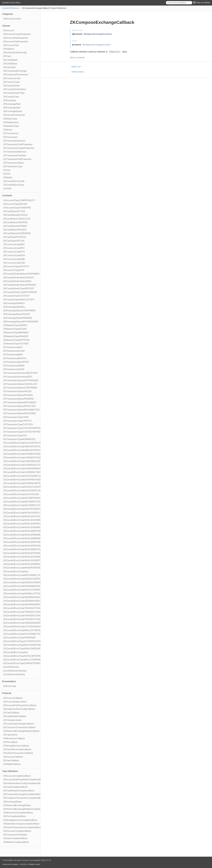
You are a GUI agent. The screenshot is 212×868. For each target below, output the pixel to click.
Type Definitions (10, 771)
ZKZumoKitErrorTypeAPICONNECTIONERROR (27, 634)
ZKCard (7, 56)
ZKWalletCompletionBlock (16, 842)
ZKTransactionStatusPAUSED (18, 395)
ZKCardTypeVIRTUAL (14, 241)
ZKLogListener (10, 735)
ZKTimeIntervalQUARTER (16, 362)
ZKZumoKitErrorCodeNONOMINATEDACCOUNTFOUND (31, 586)
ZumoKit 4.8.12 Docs (11, 3)
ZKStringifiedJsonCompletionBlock (20, 820)
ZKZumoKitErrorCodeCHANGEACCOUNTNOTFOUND (30, 465)
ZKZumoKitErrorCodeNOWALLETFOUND (24, 594)
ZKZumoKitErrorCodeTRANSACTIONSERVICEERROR (31, 616)
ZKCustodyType (11, 97)
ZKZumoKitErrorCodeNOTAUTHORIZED (23, 590)
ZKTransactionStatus (14, 163)
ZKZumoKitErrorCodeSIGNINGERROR (23, 605)
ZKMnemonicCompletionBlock (18, 813)
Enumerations (9, 681)
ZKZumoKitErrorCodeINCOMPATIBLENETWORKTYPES (31, 498)
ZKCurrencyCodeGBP (14, 259)
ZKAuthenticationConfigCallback (19, 709)
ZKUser (7, 170)
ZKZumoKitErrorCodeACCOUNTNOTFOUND (26, 443)
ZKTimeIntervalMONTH (15, 358)
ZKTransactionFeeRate (15, 156)
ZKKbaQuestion (11, 122)
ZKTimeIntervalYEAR (14, 369)
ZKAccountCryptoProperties (17, 34)
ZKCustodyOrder (12, 86)
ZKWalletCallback (12, 764)
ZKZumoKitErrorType (14, 185)
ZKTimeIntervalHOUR (14, 351)
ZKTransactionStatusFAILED (17, 391)
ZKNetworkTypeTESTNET (16, 344)
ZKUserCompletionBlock (15, 838)
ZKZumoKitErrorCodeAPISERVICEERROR (24, 454)
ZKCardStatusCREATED (15, 222)
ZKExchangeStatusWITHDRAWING (21, 322)
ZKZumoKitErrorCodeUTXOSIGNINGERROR (26, 627)
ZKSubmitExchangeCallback (17, 749)
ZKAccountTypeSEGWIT (15, 204)
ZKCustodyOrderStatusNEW (17, 281)
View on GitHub (202, 3)
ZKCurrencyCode (12, 78)
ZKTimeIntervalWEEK (14, 366)
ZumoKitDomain (11, 667)
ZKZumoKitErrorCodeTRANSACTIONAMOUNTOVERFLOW (33, 608)
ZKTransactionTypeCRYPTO (17, 421)
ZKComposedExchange (15, 71)
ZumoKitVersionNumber (15, 671)
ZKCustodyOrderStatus (15, 89)
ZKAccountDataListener (15, 702)
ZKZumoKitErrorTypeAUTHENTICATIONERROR (27, 641)
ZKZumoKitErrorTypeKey (16, 652)
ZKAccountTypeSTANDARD (17, 208)
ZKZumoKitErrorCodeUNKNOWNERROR (24, 623)
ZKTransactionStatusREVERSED (20, 413)
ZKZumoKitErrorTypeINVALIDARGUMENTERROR (28, 645)
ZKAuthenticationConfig (15, 53)
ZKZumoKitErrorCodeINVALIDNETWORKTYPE (27, 542)
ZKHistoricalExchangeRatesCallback (21, 731)
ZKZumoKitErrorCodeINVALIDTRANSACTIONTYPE (29, 553)
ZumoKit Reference (11, 8)
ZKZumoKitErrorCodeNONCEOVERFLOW (24, 582)
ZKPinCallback (11, 742)
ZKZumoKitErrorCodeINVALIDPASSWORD (24, 546)
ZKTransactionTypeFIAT (15, 436)
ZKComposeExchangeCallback (19, 724)
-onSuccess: (79, 72)
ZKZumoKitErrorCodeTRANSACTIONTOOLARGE (28, 619)
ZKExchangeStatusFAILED (17, 314)
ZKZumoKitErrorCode (14, 181)
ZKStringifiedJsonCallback (16, 746)
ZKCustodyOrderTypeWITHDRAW (20, 292)
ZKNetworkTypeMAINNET (16, 333)
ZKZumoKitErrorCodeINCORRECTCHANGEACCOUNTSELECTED (36, 505)
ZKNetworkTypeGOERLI (15, 325)
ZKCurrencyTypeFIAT (14, 270)
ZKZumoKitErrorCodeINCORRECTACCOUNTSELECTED (32, 502)
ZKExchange (10, 100)
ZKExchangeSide (12, 108)
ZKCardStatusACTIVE (14, 211)
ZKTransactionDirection (15, 152)
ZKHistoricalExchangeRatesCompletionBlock (25, 809)
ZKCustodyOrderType (14, 93)
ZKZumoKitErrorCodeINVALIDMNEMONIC (24, 535)
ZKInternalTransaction (14, 115)
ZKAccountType (11, 45)
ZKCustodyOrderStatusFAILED (19, 278)
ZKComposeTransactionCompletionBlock (23, 798)
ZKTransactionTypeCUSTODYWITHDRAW (24, 432)
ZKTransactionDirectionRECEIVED (20, 373)
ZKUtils (7, 174)
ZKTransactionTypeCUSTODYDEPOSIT (23, 428)
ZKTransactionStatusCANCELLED (20, 384)
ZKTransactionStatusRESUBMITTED (21, 410)
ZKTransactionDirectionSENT (18, 377)
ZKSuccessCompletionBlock (17, 831)
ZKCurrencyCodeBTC (14, 248)
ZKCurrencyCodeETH (14, 252)
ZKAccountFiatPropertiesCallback (20, 705)
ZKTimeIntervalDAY (13, 347)
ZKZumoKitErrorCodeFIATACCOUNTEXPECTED (28, 487)
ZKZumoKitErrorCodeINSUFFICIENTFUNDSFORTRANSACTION (35, 509)
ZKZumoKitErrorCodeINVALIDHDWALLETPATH (27, 527)
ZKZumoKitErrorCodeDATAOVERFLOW (23, 476)
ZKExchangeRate (12, 104)
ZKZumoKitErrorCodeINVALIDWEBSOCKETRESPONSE (31, 564)
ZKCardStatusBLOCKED (15, 215)
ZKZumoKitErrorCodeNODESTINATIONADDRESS (28, 579)
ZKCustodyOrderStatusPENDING (20, 285)
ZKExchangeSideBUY (14, 303)
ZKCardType (9, 67)
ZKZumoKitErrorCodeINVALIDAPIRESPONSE (26, 524)
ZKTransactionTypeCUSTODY (18, 424)
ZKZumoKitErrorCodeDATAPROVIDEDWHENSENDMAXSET (33, 480)
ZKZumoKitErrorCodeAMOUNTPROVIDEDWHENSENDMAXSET (35, 450)
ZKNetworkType (11, 126)
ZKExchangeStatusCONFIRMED (19, 311)
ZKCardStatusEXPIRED (15, 226)
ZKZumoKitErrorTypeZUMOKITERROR (23, 663)
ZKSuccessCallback (13, 757)
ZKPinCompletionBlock (15, 816)
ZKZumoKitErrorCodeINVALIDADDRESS (23, 520)
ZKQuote (8, 130)
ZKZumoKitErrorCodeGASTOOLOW (21, 494)
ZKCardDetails (10, 60)
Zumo (11, 860)
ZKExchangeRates (12, 802)
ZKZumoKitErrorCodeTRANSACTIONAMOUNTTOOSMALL (33, 612)
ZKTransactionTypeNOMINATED (19, 439)
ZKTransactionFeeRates (15, 835)
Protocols (7, 693)
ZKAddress (9, 49)
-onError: (77, 67)
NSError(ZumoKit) (12, 19)
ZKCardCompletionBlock (15, 787)
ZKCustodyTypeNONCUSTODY (19, 300)
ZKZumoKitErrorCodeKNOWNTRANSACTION (26, 568)
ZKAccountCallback (13, 698)
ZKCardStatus (10, 64)
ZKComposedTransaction (16, 75)
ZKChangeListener (13, 720)
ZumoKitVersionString (14, 674)
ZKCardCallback (11, 713)
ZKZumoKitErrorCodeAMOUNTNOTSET (23, 447)
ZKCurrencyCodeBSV (14, 244)
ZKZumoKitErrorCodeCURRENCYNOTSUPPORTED (29, 472)
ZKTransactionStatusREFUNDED (20, 402)
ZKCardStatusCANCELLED (17, 219)
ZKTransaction (10, 137)
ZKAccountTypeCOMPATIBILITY (19, 200)
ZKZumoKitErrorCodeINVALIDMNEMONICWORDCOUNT (32, 538)
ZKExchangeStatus (13, 111)
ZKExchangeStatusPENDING (18, 318)
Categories (8, 14)
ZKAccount (9, 30)
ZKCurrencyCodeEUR (14, 255)
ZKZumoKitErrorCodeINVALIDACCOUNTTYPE (26, 516)
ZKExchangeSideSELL (14, 307)
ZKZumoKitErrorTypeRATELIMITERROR (23, 656)
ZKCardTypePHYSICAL (15, 237)
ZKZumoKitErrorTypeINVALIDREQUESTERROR (27, 649)
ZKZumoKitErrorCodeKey (16, 572)
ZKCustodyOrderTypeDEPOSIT (19, 288)
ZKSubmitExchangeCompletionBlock (21, 824)
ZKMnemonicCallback (14, 738)
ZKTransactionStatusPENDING (19, 399)
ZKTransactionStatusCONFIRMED (20, 388)
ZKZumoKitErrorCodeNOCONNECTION (23, 575)
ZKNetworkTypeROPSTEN (16, 340)
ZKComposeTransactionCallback (19, 727)
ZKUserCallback (11, 760)
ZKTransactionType (13, 166)
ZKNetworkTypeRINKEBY (16, 336)
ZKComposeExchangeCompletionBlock (23, 794)
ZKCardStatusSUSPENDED (17, 233)
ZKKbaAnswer (10, 119)
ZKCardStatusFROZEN (15, 230)
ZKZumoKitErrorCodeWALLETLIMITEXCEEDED (27, 630)
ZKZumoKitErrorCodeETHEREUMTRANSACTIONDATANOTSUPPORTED (40, 483)
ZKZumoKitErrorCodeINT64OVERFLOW (23, 513)
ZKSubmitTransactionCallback (18, 753)
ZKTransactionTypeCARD (16, 417)
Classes (6, 26)
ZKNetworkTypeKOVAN (15, 329)
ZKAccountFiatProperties (16, 42)
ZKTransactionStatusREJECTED (19, 406)
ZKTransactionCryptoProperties (19, 148)
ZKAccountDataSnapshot (16, 38)
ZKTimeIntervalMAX (13, 355)
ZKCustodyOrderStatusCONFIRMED (21, 274)
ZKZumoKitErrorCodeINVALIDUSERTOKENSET (27, 560)
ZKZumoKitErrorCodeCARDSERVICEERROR (26, 461)
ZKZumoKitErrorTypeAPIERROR (19, 638)
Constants (7, 196)
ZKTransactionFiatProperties (17, 159)
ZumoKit (7, 188)
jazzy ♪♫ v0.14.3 (20, 864)
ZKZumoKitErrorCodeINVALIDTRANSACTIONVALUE (30, 557)
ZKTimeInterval (11, 133)
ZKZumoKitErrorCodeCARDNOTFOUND (23, 458)
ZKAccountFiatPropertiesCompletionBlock (24, 780)
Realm (32, 864)
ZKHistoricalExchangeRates (17, 805)
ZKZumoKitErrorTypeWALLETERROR (22, 660)
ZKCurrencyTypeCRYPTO (16, 266)
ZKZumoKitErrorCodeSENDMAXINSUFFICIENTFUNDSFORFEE (35, 597)
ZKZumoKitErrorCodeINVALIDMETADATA (24, 531)
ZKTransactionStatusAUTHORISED (21, 380)
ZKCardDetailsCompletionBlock (19, 791)
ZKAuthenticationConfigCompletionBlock (23, 783)
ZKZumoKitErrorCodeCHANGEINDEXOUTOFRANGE (30, 469)
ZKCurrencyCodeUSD (14, 263)
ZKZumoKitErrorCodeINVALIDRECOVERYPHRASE (29, 549)
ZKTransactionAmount (14, 141)
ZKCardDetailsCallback (15, 716)
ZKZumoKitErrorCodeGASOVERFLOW (23, 491)
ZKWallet (8, 178)
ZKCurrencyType (12, 82)
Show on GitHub (77, 58)
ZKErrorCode (10, 686)
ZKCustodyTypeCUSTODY (16, 296)
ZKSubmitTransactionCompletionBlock (22, 827)
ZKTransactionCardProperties (18, 144)
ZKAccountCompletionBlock (17, 776)
